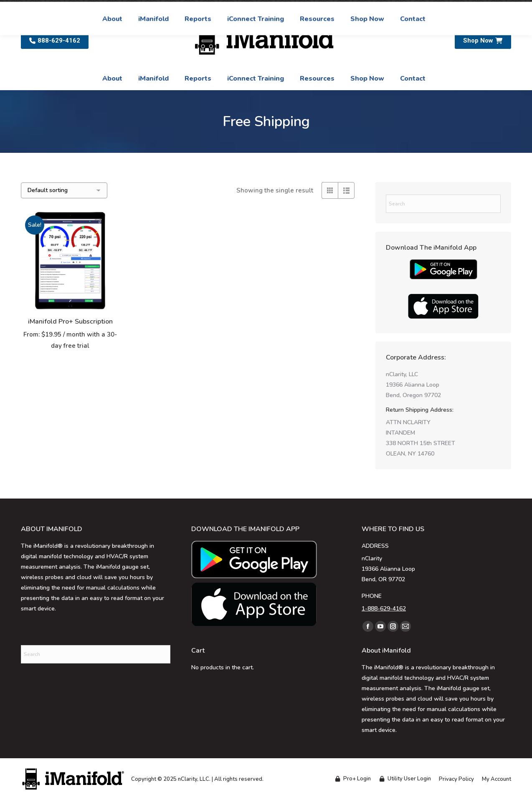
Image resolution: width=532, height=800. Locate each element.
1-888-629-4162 (384, 609)
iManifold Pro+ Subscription (70, 322)
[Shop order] (64, 190)
